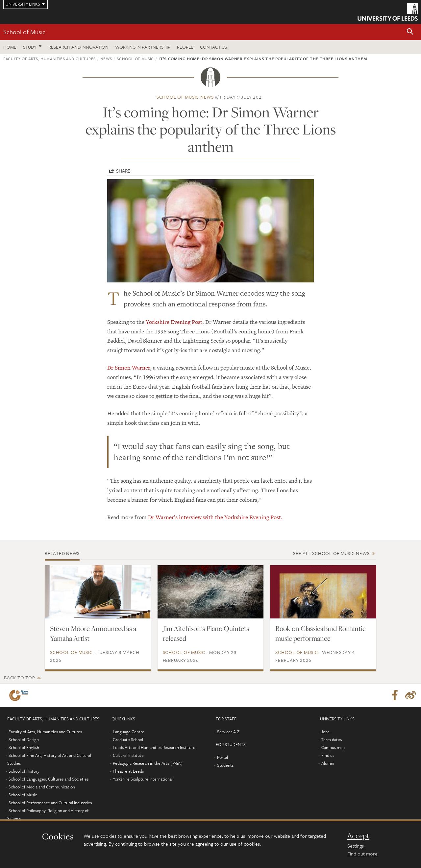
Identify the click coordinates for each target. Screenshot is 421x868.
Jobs (325, 732)
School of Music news (185, 97)
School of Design (24, 739)
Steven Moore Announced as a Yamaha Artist (93, 633)
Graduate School (128, 739)
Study (30, 47)
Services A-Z (228, 732)
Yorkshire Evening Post (174, 322)
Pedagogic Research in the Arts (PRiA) (148, 763)
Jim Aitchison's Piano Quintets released (206, 633)
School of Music (24, 32)
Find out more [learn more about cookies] (362, 854)
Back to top (19, 677)
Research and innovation (78, 47)
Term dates (331, 739)
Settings (356, 846)
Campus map (333, 747)
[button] (410, 32)
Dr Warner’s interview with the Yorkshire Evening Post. (215, 517)
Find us (328, 755)
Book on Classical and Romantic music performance (321, 633)
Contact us (213, 47)
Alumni (328, 763)
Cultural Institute (128, 755)
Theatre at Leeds (128, 771)
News (106, 59)
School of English (24, 747)
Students (225, 765)
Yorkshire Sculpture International (143, 779)
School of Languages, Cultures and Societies (49, 779)
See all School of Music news (331, 553)
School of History (24, 771)
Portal (223, 757)
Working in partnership (143, 47)
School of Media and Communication (42, 787)
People (185, 47)
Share (123, 171)
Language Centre (129, 732)
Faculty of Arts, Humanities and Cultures (50, 59)
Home (10, 47)
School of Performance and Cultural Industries (50, 803)
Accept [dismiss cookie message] (358, 836)
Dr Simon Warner (129, 368)
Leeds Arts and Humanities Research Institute (154, 747)
